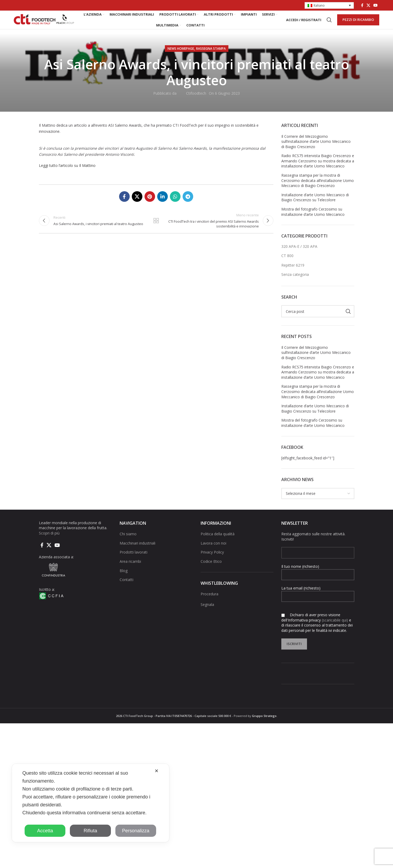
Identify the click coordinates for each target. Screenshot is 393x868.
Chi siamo (128, 543)
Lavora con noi (213, 553)
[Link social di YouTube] (376, 6)
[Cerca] (329, 25)
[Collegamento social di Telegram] (188, 206)
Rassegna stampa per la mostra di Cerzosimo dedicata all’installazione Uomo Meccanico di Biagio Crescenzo (318, 190)
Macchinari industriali (137, 553)
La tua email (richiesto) (318, 601)
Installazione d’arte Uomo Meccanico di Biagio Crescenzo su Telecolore (315, 207)
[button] (329, 6)
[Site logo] (44, 24)
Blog (124, 580)
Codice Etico (211, 571)
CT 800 (287, 265)
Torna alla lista (156, 232)
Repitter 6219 (293, 275)
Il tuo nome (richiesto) (318, 580)
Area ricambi (130, 571)
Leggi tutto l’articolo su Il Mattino (67, 175)
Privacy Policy (212, 562)
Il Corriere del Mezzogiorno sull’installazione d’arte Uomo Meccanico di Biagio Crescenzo (316, 151)
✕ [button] (157, 771)
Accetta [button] (45, 831)
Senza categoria (295, 284)
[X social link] (368, 6)
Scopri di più (49, 543)
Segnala (207, 614)
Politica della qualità (218, 543)
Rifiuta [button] (90, 831)
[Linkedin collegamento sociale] (162, 206)
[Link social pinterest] (150, 206)
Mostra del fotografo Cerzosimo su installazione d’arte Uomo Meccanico (313, 221)
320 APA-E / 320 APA (299, 256)
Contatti (127, 589)
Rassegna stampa (211, 58)
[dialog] (91, 803)
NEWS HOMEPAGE (181, 58)
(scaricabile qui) (335, 630)
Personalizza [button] (136, 831)
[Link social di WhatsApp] (175, 206)
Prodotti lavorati (134, 562)
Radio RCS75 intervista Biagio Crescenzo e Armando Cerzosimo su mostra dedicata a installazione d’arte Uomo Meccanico (318, 170)
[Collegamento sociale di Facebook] (362, 6)
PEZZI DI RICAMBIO (358, 25)
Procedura (209, 603)
